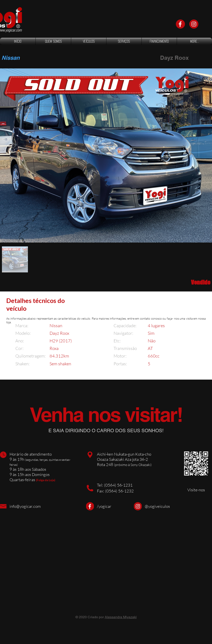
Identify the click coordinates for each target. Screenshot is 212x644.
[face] (180, 24)
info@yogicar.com (25, 506)
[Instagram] (194, 24)
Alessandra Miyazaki (121, 617)
